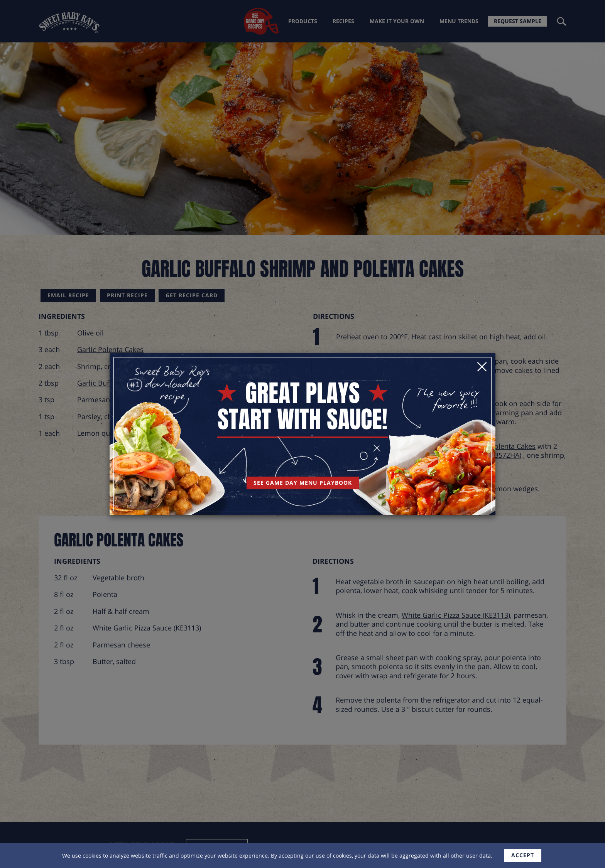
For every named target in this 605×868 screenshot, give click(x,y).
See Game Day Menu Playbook (303, 483)
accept (523, 855)
